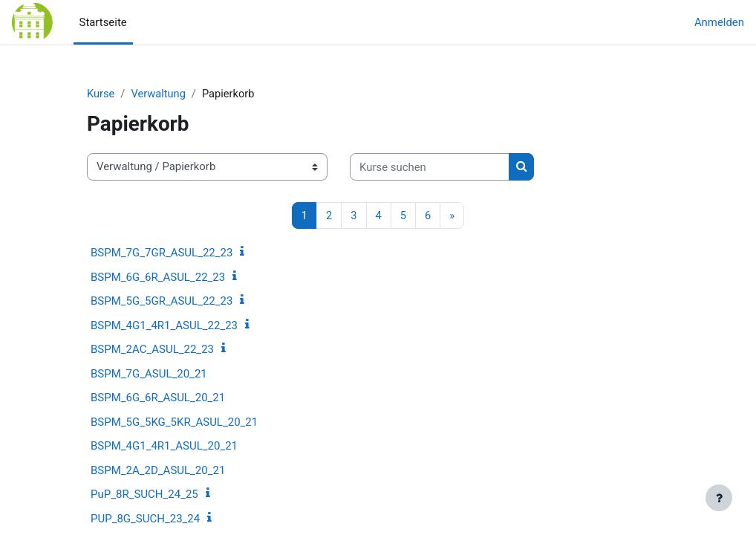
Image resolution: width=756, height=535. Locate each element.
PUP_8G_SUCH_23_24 (145, 519)
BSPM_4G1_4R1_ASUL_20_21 (164, 447)
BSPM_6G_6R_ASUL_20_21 (158, 398)
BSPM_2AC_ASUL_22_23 (152, 350)
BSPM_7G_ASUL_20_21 (149, 374)
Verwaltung (159, 94)
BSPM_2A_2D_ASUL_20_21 (158, 470)
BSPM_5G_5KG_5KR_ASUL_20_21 (174, 422)
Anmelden (719, 22)
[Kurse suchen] (430, 167)
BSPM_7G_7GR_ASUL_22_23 (162, 253)
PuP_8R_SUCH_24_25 (144, 495)
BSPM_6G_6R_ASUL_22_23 (158, 277)
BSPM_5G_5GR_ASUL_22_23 (162, 302)
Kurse (101, 94)
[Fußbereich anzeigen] (719, 498)
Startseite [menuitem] (103, 22)
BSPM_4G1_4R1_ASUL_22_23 (164, 325)
